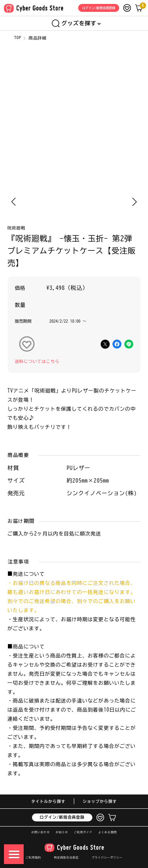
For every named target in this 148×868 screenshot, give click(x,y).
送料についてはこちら (37, 361)
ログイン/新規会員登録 (62, 817)
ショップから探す (100, 801)
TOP (18, 38)
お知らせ (62, 832)
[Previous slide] (13, 202)
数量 (21, 305)
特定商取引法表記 (66, 858)
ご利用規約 (33, 858)
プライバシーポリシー (107, 858)
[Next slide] (135, 202)
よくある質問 (108, 832)
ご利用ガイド (83, 832)
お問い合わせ (40, 832)
